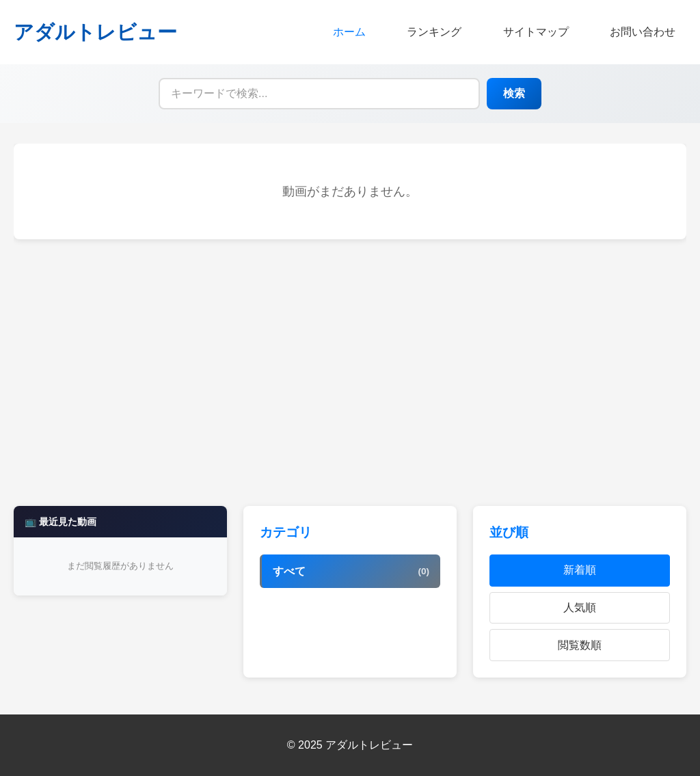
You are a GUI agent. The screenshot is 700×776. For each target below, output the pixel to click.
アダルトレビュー (95, 32)
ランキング (434, 32)
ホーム (349, 32)
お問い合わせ (643, 32)
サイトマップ (536, 32)
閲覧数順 (580, 645)
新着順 (580, 570)
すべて (351, 572)
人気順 (580, 607)
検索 (514, 93)
